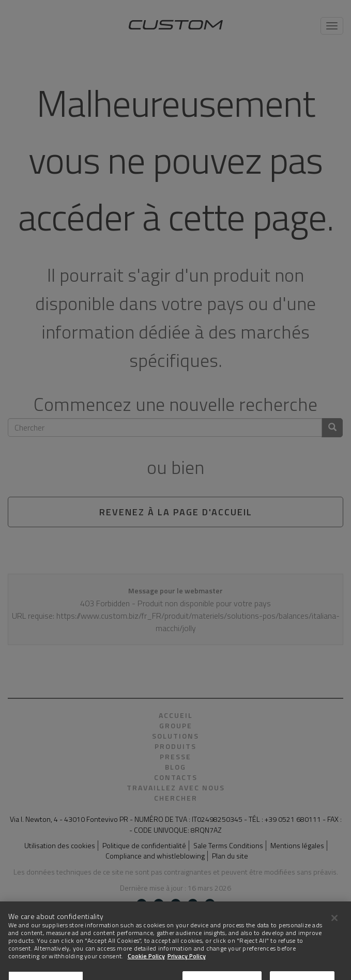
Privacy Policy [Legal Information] (187, 970)
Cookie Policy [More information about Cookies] (146, 970)
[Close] (334, 931)
